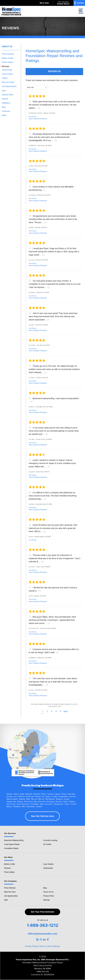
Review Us (54, 71)
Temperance (59, 804)
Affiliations (6, 103)
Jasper (48, 797)
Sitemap (46, 900)
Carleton (51, 794)
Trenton (73, 804)
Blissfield (37, 794)
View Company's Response (38, 119)
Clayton (58, 794)
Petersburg (28, 802)
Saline (66, 802)
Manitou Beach (12, 799)
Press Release (8, 54)
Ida (43, 797)
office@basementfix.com (42, 934)
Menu (81, 11)
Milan (28, 799)
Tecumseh (49, 804)
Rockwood (51, 802)
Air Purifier (47, 844)
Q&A (4, 90)
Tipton (67, 804)
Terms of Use (48, 892)
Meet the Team (8, 82)
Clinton (64, 794)
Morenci (41, 799)
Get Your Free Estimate (42, 912)
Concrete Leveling (50, 840)
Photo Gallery (8, 62)
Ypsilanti (39, 807)
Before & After (8, 58)
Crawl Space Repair (12, 844)
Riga (35, 802)
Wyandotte (31, 807)
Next (66, 711)
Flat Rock (21, 797)
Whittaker (17, 807)
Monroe (34, 799)
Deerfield (71, 794)
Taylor (42, 804)
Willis (24, 807)
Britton (44, 794)
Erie (15, 797)
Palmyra (20, 802)
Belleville (29, 794)
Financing (6, 111)
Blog (4, 107)
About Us (7, 47)
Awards (5, 99)
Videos (5, 78)
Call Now (80, 3)
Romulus (59, 802)
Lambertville (63, 797)
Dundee (10, 797)
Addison (10, 794)
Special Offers (8, 95)
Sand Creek (11, 804)
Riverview (42, 802)
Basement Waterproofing (14, 840)
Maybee (22, 799)
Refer (4, 115)
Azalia (22, 794)
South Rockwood (23, 804)
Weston (9, 807)
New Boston (50, 799)
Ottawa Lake (11, 802)
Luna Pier (72, 797)
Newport (59, 799)
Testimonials (7, 70)
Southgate (35, 804)
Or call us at (42, 920)
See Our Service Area (42, 816)
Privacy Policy (49, 896)
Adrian (16, 794)
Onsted (66, 799)
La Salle (54, 797)
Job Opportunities (9, 86)
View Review (33, 117)
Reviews (6, 66)
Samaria (72, 802)
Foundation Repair (11, 848)
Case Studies (7, 74)
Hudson (38, 797)
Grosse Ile (30, 797)
